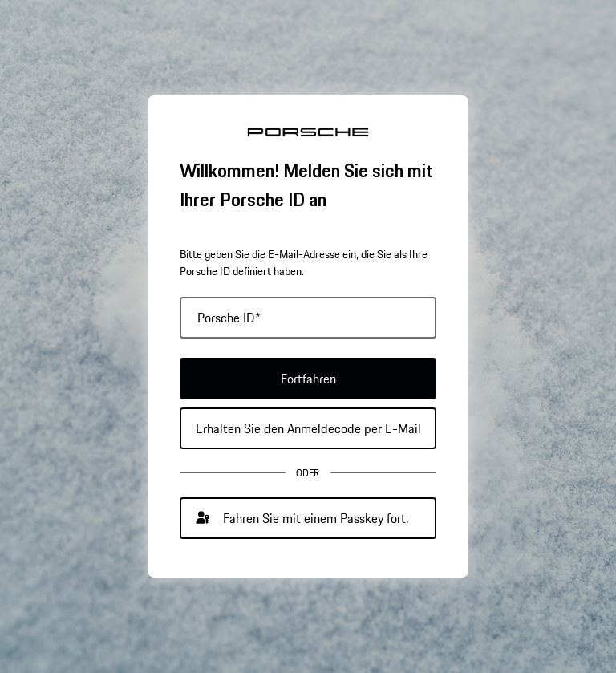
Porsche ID (229, 318)
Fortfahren (308, 379)
